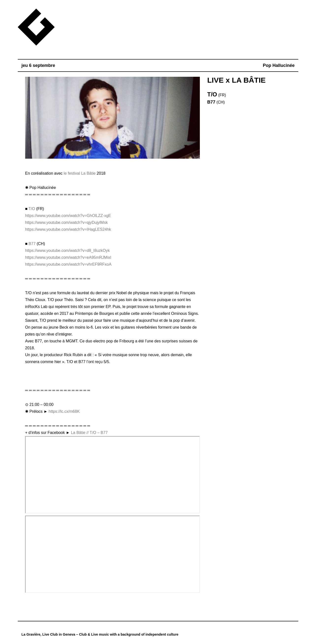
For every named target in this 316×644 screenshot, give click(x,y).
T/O (32, 209)
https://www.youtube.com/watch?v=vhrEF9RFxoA (68, 264)
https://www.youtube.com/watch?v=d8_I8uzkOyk (67, 251)
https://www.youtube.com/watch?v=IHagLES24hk (68, 229)
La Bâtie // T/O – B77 (89, 433)
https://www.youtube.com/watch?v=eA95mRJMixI (68, 257)
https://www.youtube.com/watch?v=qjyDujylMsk (66, 222)
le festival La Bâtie (80, 173)
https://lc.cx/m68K (64, 411)
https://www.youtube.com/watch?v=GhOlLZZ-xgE (68, 216)
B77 (32, 244)
